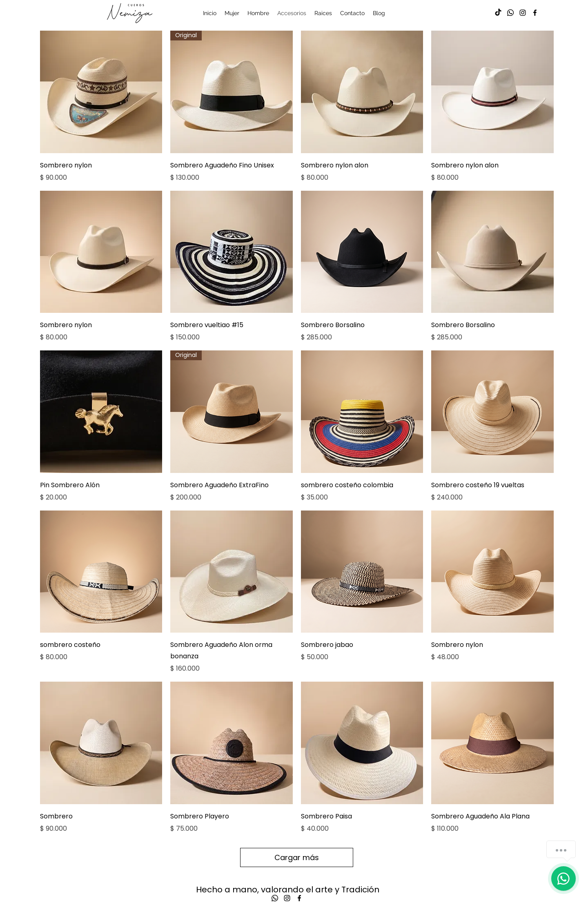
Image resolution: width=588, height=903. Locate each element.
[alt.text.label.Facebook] (535, 13)
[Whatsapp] (510, 13)
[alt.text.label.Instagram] (523, 13)
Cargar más (297, 857)
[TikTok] (498, 13)
